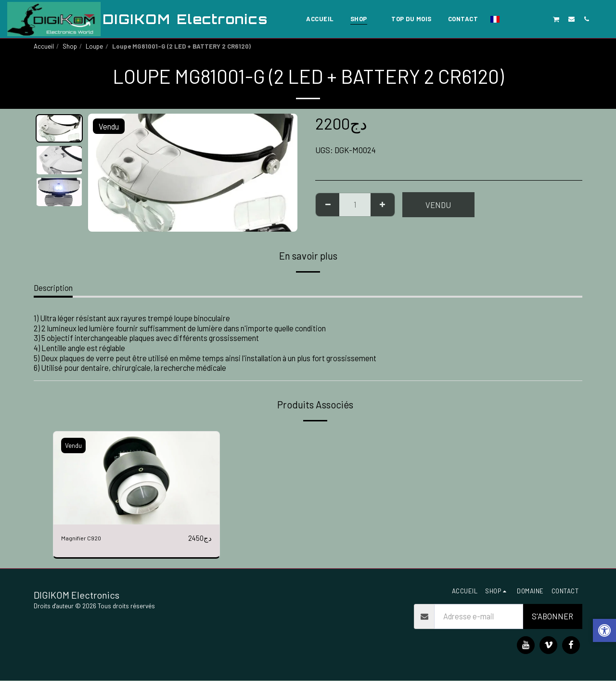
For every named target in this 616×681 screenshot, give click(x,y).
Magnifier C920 (86, 538)
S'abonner (552, 617)
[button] (511, 19)
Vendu (438, 205)
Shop (70, 46)
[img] (136, 478)
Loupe (94, 46)
